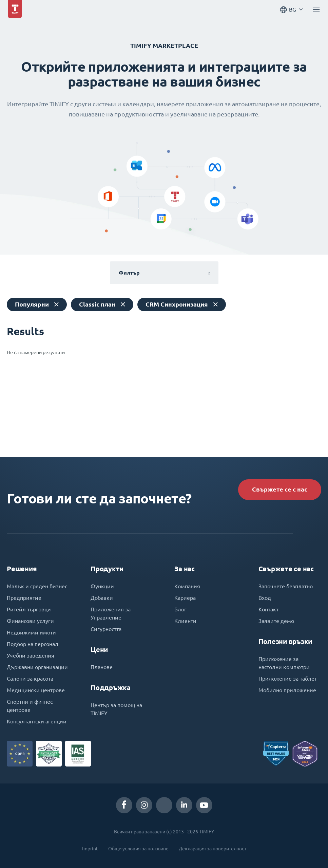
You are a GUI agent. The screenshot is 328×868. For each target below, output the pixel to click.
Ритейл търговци (29, 609)
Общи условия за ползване (138, 849)
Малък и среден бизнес (37, 586)
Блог (180, 609)
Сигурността (106, 629)
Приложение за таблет (288, 679)
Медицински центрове (36, 690)
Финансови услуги (30, 621)
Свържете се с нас (280, 489)
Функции (102, 586)
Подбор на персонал (33, 644)
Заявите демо (276, 621)
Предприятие (24, 598)
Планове (102, 667)
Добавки (102, 598)
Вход (265, 598)
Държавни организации (37, 667)
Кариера (185, 598)
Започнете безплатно (286, 586)
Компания (187, 586)
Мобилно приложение (287, 690)
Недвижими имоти (31, 632)
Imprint (90, 849)
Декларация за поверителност (213, 849)
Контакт (268, 609)
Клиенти (185, 621)
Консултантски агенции (37, 721)
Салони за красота (30, 679)
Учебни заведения (31, 655)
